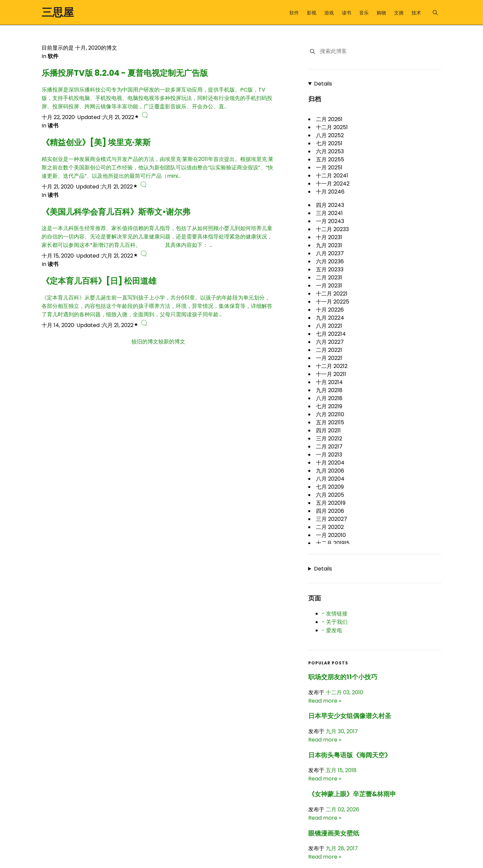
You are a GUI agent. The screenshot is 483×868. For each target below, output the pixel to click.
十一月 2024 (333, 184)
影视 (312, 13)
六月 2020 (330, 495)
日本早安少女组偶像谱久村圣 (350, 716)
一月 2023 (329, 286)
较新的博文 (172, 342)
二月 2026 (329, 119)
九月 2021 (329, 390)
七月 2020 (330, 487)
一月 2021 (329, 455)
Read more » (325, 701)
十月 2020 (330, 463)
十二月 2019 (333, 543)
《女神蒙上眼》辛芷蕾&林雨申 (352, 794)
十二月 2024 (332, 176)
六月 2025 (330, 151)
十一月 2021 (331, 374)
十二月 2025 (332, 127)
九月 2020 (330, 471)
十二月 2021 (332, 366)
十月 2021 (329, 382)
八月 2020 (330, 479)
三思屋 (58, 12)
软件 (294, 13)
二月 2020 (330, 527)
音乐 (364, 13)
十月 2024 (330, 192)
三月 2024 (329, 213)
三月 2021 (329, 439)
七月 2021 (329, 406)
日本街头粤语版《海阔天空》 (350, 755)
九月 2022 (330, 318)
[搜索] (312, 51)
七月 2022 (331, 334)
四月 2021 (328, 430)
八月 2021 (329, 398)
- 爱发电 (332, 630)
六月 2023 (330, 261)
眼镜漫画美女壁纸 (334, 833)
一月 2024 (330, 221)
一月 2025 (329, 168)
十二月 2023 (332, 229)
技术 (416, 13)
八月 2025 (330, 135)
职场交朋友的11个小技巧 (343, 677)
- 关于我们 (335, 622)
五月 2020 (331, 503)
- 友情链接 (335, 614)
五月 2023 (330, 269)
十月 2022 (330, 310)
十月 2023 (329, 237)
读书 (346, 13)
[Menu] (435, 13)
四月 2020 (330, 511)
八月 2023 (330, 253)
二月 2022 (329, 350)
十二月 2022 (332, 294)
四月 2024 (330, 205)
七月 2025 (329, 143)
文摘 (399, 13)
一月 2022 (329, 358)
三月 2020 (332, 519)
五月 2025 (330, 159)
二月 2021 (329, 447)
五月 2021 (330, 422)
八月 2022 (329, 326)
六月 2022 (330, 342)
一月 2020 (331, 535)
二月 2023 (329, 278)
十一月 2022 (333, 302)
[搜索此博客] (380, 51)
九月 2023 (329, 245)
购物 (381, 13)
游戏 (329, 13)
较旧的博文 (145, 342)
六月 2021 (330, 414)
